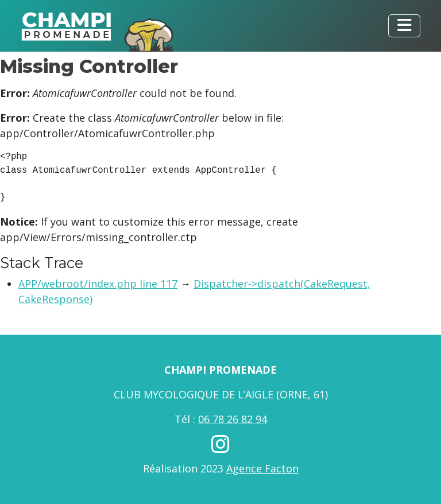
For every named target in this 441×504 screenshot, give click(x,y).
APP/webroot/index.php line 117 (98, 284)
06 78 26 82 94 (233, 419)
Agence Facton (262, 468)
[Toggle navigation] (404, 26)
